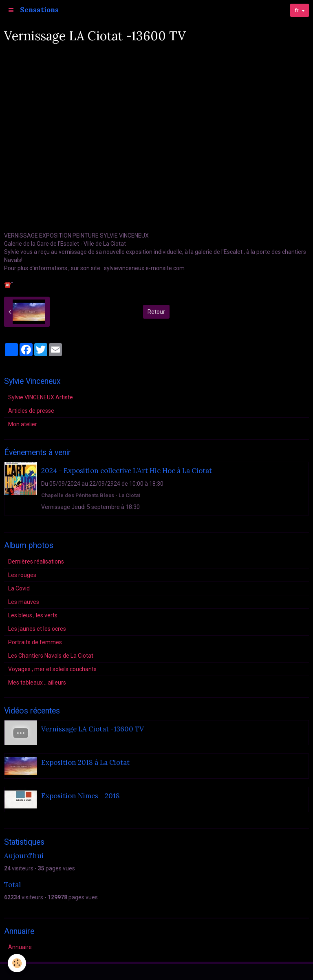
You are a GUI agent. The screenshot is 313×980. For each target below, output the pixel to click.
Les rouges (22, 575)
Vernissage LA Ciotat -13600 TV (93, 729)
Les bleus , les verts (33, 615)
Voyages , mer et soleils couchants (52, 669)
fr (296, 10)
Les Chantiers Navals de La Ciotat (51, 656)
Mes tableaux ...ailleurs (37, 683)
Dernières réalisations (36, 562)
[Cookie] (17, 963)
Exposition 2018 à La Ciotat (85, 763)
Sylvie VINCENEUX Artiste (41, 397)
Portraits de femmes (35, 642)
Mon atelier (23, 424)
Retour (156, 312)
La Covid (19, 588)
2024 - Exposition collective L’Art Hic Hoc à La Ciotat (127, 471)
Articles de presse (31, 411)
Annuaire (20, 947)
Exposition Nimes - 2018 (80, 796)
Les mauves (24, 602)
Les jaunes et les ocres (37, 629)
